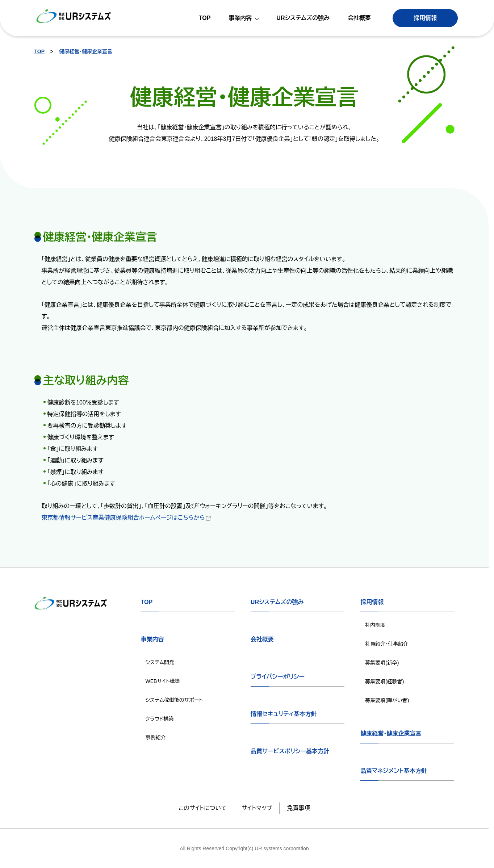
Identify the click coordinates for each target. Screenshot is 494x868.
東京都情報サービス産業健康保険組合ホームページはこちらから (127, 518)
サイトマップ (257, 808)
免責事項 (298, 808)
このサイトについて (203, 808)
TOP (40, 51)
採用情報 (425, 18)
